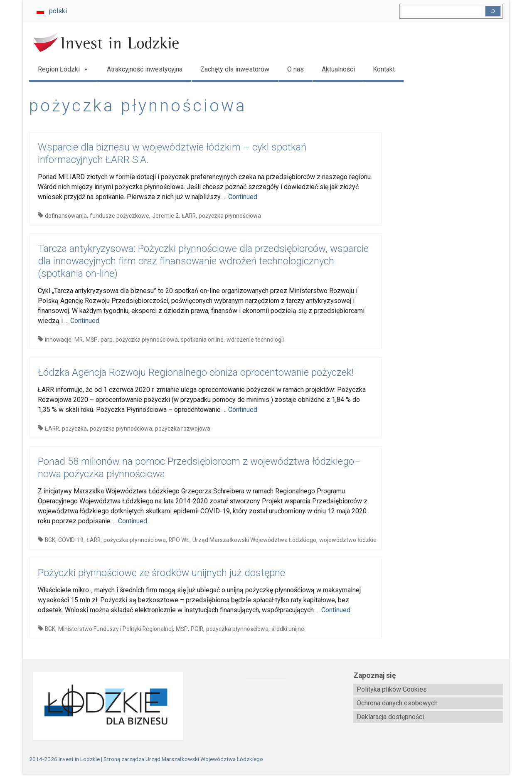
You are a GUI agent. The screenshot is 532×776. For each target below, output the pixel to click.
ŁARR (189, 216)
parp (107, 340)
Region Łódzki (63, 69)
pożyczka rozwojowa (183, 429)
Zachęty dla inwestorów (235, 69)
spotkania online (202, 340)
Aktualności (338, 69)
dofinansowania (66, 216)
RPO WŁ (179, 540)
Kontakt (384, 69)
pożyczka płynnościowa (230, 216)
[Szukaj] (493, 11)
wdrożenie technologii (255, 340)
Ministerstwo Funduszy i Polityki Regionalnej (116, 629)
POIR (197, 629)
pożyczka (74, 429)
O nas (296, 69)
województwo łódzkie (348, 540)
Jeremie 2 (165, 216)
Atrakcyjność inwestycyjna (145, 69)
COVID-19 (71, 540)
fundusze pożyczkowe (119, 216)
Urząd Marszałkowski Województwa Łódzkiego (254, 540)
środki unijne (288, 629)
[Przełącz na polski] (52, 11)
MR (79, 340)
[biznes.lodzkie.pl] (104, 706)
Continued (243, 197)
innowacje (58, 340)
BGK (50, 540)
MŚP (92, 340)
